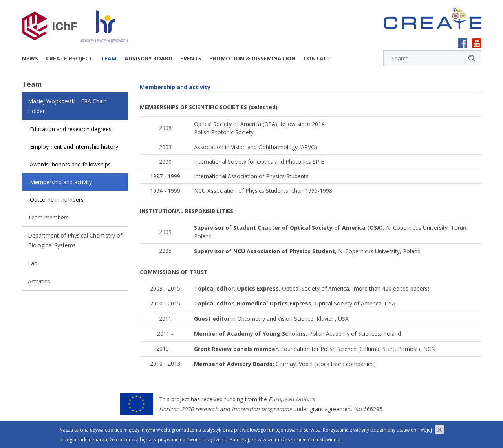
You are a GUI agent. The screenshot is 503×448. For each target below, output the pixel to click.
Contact (317, 58)
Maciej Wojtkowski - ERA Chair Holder (67, 106)
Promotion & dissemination (252, 58)
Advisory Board (148, 58)
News (30, 58)
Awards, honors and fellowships (70, 164)
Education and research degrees (71, 129)
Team (109, 58)
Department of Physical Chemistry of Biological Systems (75, 240)
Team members (48, 217)
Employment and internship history (74, 147)
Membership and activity (61, 182)
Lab (33, 263)
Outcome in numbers (57, 200)
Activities (39, 281)
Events (191, 58)
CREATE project (69, 58)
